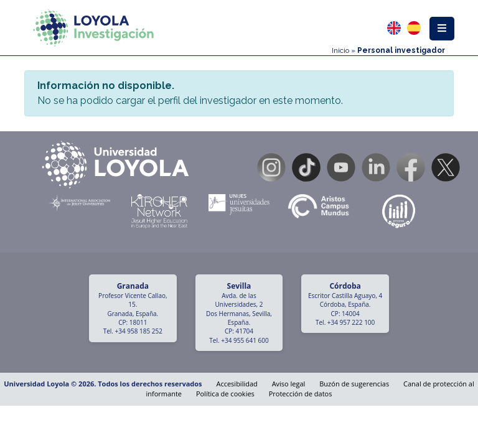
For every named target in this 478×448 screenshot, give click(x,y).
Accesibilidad (237, 384)
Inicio (340, 50)
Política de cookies (225, 394)
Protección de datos (301, 394)
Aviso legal (289, 384)
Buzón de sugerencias (354, 384)
